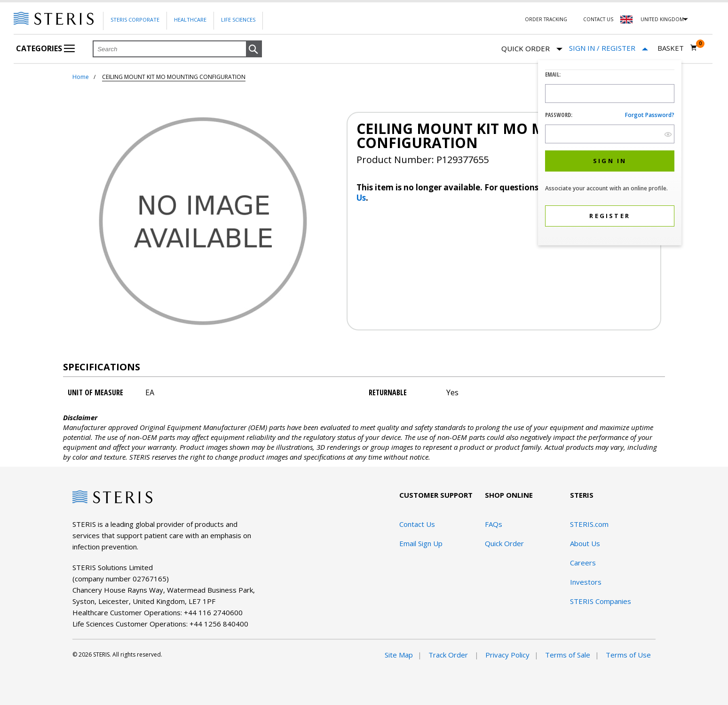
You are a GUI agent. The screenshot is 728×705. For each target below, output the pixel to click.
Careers (583, 563)
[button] (254, 49)
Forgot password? (650, 115)
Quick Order (532, 49)
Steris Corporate (135, 20)
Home (81, 77)
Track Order (449, 655)
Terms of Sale (568, 655)
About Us (585, 543)
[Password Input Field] (610, 134)
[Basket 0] (677, 48)
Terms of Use (628, 655)
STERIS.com (589, 524)
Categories (45, 48)
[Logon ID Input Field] (610, 94)
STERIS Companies (601, 601)
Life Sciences (238, 20)
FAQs (494, 524)
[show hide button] (668, 134)
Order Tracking (546, 19)
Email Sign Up (421, 543)
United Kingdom (662, 19)
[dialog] (610, 154)
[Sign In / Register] (609, 48)
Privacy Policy (507, 655)
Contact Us (598, 19)
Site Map (399, 655)
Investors (586, 582)
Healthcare (190, 20)
